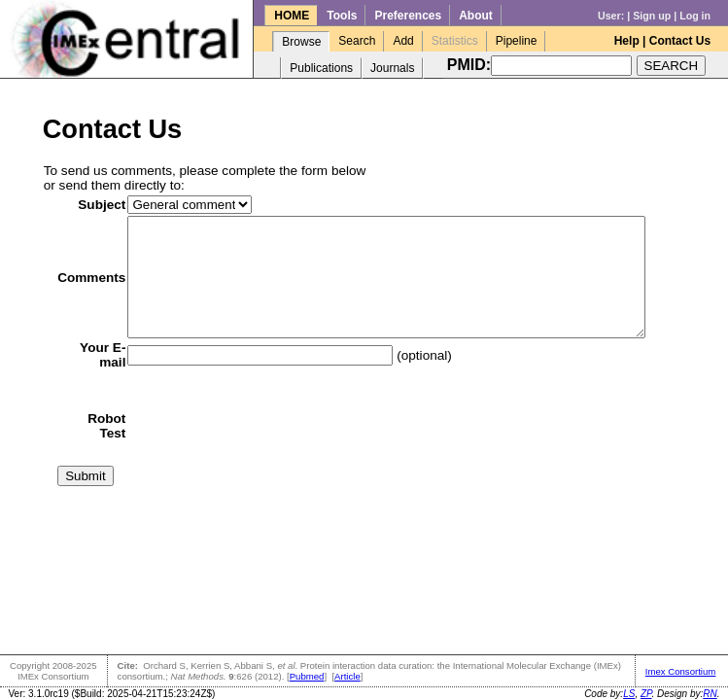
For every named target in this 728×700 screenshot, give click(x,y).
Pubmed (307, 676)
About (476, 16)
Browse (301, 42)
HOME (292, 16)
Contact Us (680, 41)
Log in (695, 16)
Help (627, 41)
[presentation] (262, 449)
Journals (392, 68)
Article (347, 676)
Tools (342, 16)
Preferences (408, 16)
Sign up (652, 16)
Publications (321, 68)
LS (629, 694)
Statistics (455, 41)
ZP (646, 694)
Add (403, 41)
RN (710, 694)
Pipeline (517, 41)
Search (357, 41)
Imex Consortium (681, 671)
